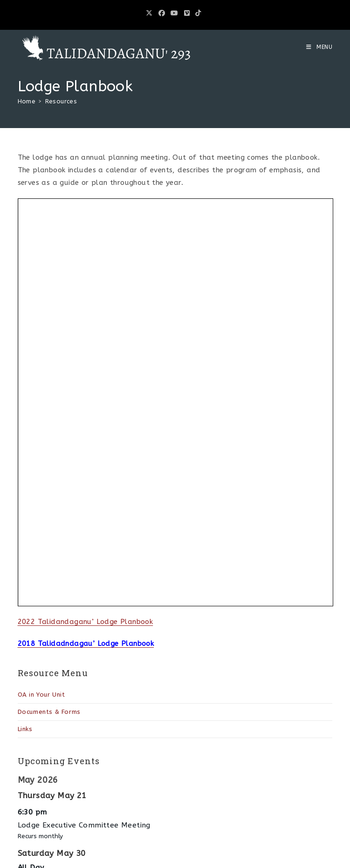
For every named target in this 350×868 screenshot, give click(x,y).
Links (25, 729)
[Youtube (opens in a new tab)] (174, 14)
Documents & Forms (49, 712)
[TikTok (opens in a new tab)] (198, 14)
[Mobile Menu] (319, 47)
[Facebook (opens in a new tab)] (162, 14)
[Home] (27, 101)
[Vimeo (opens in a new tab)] (187, 14)
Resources (61, 101)
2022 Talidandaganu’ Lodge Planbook (86, 622)
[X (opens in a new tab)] (151, 14)
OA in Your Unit (41, 695)
